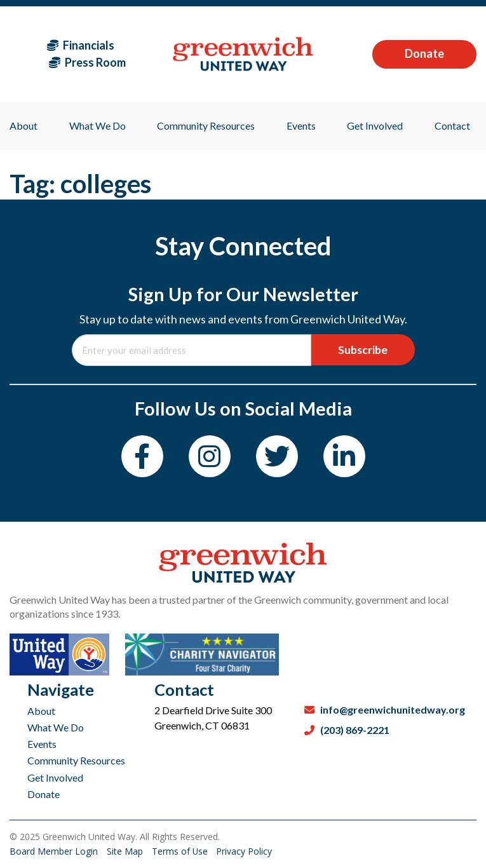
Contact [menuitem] (452, 125)
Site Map (126, 851)
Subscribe (362, 350)
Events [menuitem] (301, 125)
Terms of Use (181, 851)
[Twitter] (277, 457)
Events (42, 744)
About (41, 711)
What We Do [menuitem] (98, 125)
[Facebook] (141, 457)
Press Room (87, 62)
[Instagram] (209, 457)
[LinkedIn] (345, 457)
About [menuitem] (24, 125)
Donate (424, 53)
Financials (81, 45)
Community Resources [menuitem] (206, 125)
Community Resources (76, 760)
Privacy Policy (245, 851)
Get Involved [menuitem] (375, 125)
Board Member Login (55, 851)
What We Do (56, 727)
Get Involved (55, 777)
